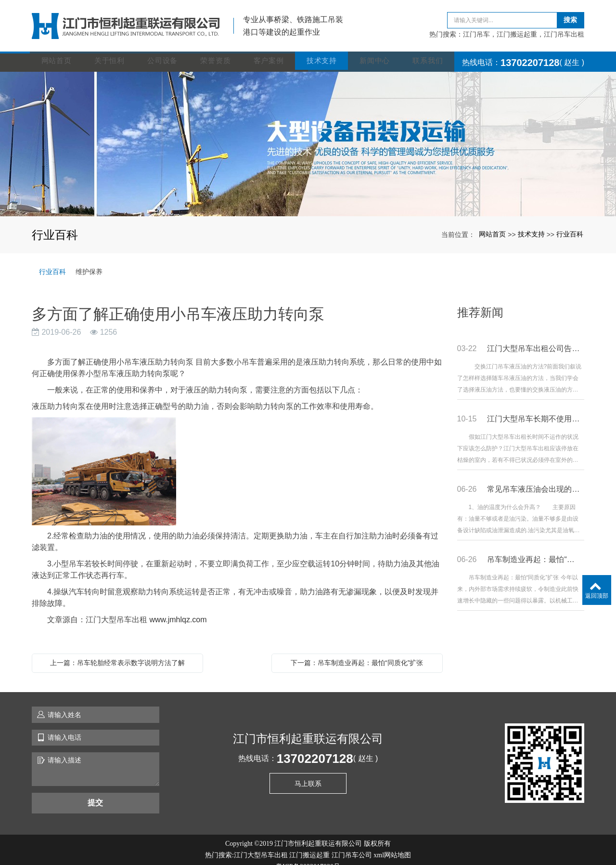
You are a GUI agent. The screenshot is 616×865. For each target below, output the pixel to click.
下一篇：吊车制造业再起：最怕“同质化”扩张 (357, 652)
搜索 (570, 14)
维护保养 (89, 261)
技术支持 (324, 51)
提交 (95, 792)
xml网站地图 (392, 844)
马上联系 (308, 773)
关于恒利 (111, 51)
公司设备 (164, 51)
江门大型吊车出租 (261, 844)
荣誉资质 (217, 51)
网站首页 (58, 51)
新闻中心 (377, 51)
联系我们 (430, 51)
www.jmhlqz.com (178, 609)
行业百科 (570, 223)
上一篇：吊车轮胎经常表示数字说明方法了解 (117, 652)
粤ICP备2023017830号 (308, 856)
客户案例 (271, 51)
